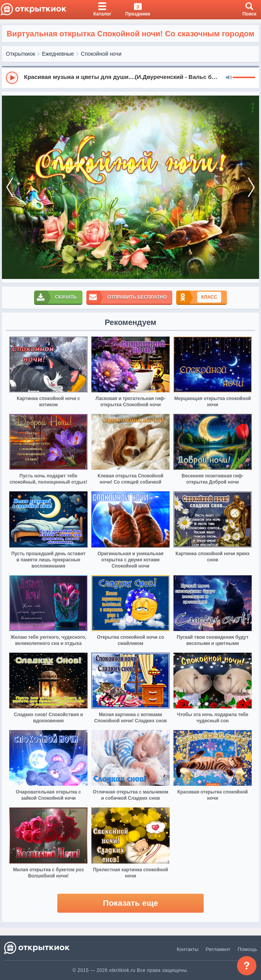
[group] (130, 77)
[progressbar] (244, 78)
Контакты (187, 949)
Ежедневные (58, 54)
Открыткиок (21, 54)
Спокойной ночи (101, 54)
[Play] (12, 78)
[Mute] (229, 78)
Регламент (218, 949)
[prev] (10, 187)
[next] (251, 187)
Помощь (247, 949)
